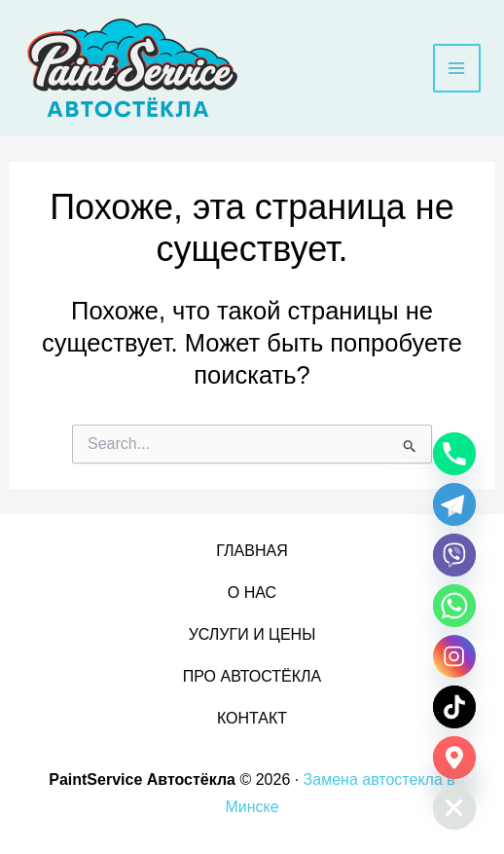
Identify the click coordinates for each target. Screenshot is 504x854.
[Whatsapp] (454, 606)
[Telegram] (454, 504)
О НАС (252, 593)
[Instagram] (454, 656)
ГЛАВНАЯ (252, 551)
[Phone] (454, 454)
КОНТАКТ (252, 718)
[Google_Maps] (454, 758)
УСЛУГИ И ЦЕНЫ (252, 634)
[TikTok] (454, 707)
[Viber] (454, 555)
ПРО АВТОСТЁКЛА (252, 676)
